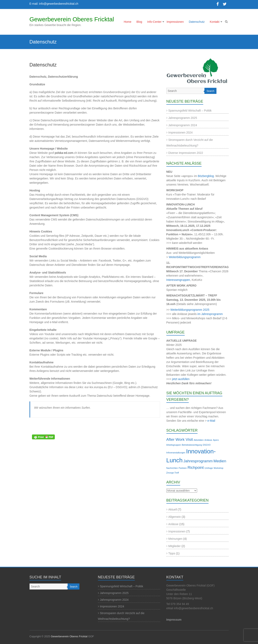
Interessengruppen (178, 280)
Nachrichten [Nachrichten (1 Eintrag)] (172, 468)
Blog (139, 22)
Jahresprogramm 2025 (183, 118)
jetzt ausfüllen (181, 379)
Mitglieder (175, 546)
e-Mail (211, 421)
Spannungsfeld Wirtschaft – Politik (190, 111)
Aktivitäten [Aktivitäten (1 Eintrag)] (199, 440)
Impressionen (175, 22)
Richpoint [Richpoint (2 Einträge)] (196, 468)
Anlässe (173, 524)
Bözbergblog (206, 176)
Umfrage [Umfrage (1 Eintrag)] (209, 468)
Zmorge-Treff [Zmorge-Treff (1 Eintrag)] (173, 473)
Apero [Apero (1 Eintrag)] (216, 440)
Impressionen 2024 (181, 132)
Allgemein (175, 517)
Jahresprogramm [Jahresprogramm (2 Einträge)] (198, 461)
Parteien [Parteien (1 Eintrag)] (183, 468)
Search (210, 91)
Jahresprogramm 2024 (183, 125)
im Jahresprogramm (210, 314)
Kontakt (215, 22)
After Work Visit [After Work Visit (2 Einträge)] (180, 439)
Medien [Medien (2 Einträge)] (220, 461)
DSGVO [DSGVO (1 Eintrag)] (207, 445)
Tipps (172, 553)
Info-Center (154, 22)
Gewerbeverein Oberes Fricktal (72, 19)
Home (128, 22)
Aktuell (173, 509)
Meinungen (175, 539)
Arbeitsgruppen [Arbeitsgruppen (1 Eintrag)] (174, 445)
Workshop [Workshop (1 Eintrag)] (218, 468)
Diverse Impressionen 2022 (186, 153)
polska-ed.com (64, 153)
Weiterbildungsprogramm (185, 257)
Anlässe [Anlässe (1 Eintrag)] (208, 440)
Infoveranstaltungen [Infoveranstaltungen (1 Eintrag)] (176, 453)
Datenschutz (197, 22)
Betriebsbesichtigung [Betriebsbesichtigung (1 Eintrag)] (192, 445)
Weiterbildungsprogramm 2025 (190, 310)
